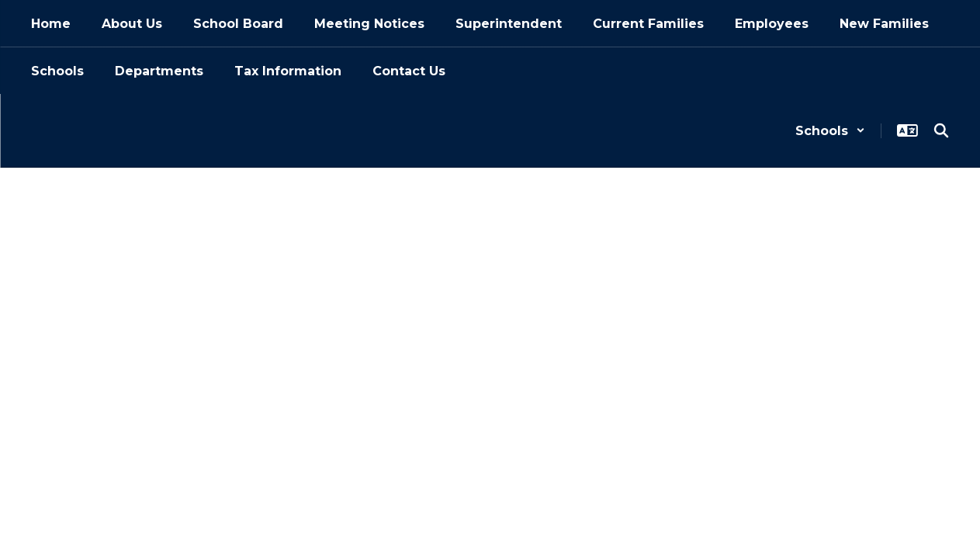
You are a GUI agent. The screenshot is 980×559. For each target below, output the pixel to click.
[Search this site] (941, 130)
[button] (830, 131)
